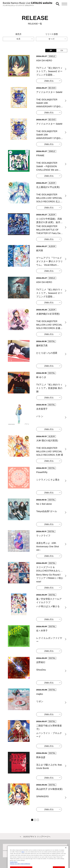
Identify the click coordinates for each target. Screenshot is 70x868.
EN (62, 51)
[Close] (66, 853)
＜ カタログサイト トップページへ (35, 837)
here (23, 857)
